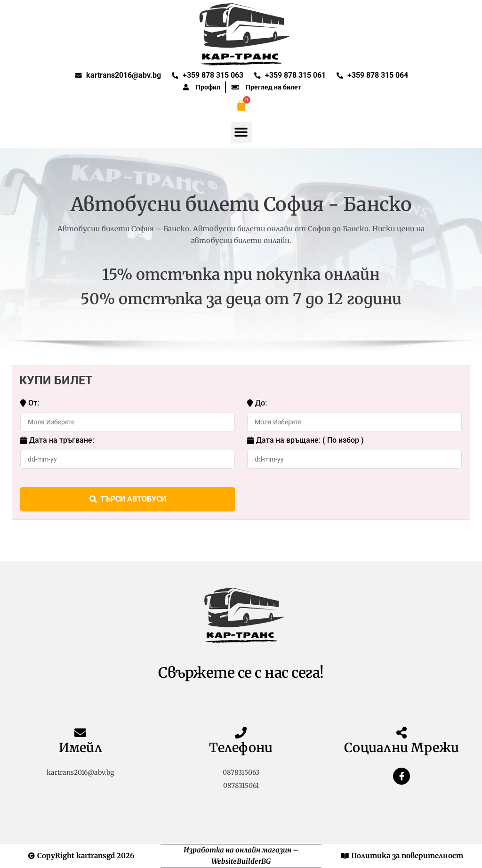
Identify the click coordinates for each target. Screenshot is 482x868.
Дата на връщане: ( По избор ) (305, 440)
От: (30, 403)
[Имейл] (80, 733)
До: (257, 403)
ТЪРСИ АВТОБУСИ (128, 499)
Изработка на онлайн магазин (237, 850)
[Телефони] (241, 733)
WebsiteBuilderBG (241, 861)
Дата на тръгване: (57, 440)
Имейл (80, 747)
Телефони (241, 747)
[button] (241, 133)
